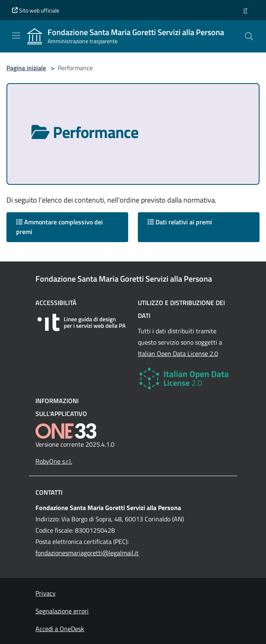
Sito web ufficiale (36, 10)
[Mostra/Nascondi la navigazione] (16, 36)
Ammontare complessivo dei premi (59, 227)
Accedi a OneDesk (60, 629)
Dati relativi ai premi (180, 222)
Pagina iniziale (26, 68)
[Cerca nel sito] (249, 36)
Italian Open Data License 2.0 (178, 353)
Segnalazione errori (62, 611)
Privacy (46, 593)
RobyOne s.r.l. (54, 461)
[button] (245, 10)
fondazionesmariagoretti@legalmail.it (87, 553)
